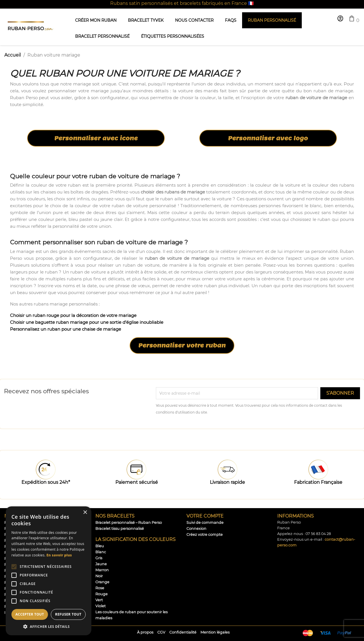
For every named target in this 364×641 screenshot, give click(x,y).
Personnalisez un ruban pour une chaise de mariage (66, 329)
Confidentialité (183, 632)
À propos (145, 632)
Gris (99, 558)
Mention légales (215, 632)
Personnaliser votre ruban (182, 346)
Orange (102, 582)
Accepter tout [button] (30, 614)
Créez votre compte (205, 535)
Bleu (100, 546)
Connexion (196, 529)
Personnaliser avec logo (268, 138)
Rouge (101, 594)
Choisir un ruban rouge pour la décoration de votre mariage (73, 315)
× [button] (85, 513)
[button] (49, 627)
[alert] (49, 571)
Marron (102, 570)
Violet (100, 606)
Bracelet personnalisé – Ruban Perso (129, 523)
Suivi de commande (205, 523)
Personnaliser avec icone (96, 138)
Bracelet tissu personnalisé (120, 529)
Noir (99, 576)
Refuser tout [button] (68, 614)
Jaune (101, 564)
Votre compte (205, 516)
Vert (99, 600)
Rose (100, 588)
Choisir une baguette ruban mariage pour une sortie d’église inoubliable (87, 322)
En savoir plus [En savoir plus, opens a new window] (59, 555)
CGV (161, 632)
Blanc (101, 552)
